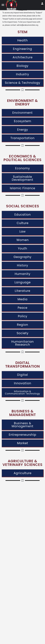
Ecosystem (23, 121)
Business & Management (22, 425)
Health (22, 40)
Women (23, 240)
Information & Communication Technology (22, 393)
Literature (22, 291)
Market (23, 443)
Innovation (23, 383)
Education (23, 215)
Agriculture (23, 473)
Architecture (23, 57)
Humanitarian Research (22, 343)
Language (23, 282)
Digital (22, 375)
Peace (22, 308)
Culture (23, 223)
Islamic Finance (22, 188)
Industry (22, 74)
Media (22, 299)
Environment (22, 113)
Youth (22, 248)
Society (23, 333)
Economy (22, 168)
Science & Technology (23, 83)
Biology (22, 66)
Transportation (22, 138)
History (22, 265)
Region (22, 325)
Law (23, 232)
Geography (22, 257)
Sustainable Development (22, 178)
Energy (23, 130)
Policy (23, 316)
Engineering (22, 49)
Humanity (22, 274)
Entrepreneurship (22, 435)
